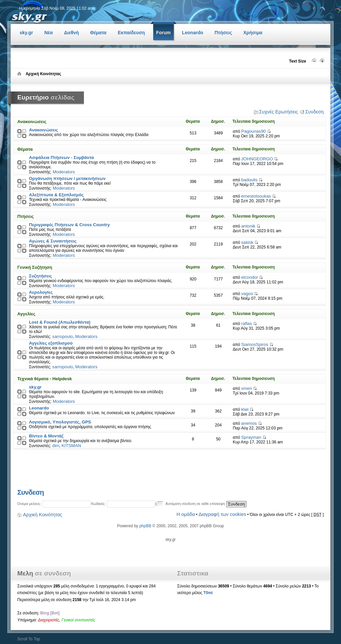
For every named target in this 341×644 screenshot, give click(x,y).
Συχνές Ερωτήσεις (279, 112)
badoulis (249, 180)
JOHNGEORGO (257, 159)
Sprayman (251, 437)
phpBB (145, 526)
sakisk (247, 242)
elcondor (250, 277)
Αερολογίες (41, 292)
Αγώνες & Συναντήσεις (53, 241)
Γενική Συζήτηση (35, 267)
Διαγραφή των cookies (222, 514)
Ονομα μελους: (29, 504)
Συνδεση (315, 112)
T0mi (208, 593)
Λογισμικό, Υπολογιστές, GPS (60, 422)
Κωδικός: (98, 504)
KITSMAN (71, 446)
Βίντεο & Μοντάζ (46, 436)
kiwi (245, 409)
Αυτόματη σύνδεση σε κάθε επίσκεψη (191, 503)
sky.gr (35, 387)
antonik (248, 226)
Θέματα (25, 149)
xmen (246, 388)
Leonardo (39, 408)
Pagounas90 (253, 131)
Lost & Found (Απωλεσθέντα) (60, 322)
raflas (246, 323)
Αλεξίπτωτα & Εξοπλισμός (56, 195)
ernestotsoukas (256, 196)
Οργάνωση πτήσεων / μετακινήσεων (67, 178)
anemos (249, 423)
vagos (247, 294)
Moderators (64, 172)
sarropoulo (63, 336)
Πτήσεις (25, 216)
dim (56, 446)
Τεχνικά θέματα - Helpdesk (45, 379)
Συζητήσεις (40, 276)
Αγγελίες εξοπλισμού (51, 343)
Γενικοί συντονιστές (78, 620)
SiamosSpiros (255, 344)
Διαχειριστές (49, 620)
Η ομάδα (186, 514)
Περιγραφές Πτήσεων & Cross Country (69, 225)
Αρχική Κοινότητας (43, 515)
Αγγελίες (26, 314)
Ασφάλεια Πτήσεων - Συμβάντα (61, 158)
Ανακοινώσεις (32, 122)
